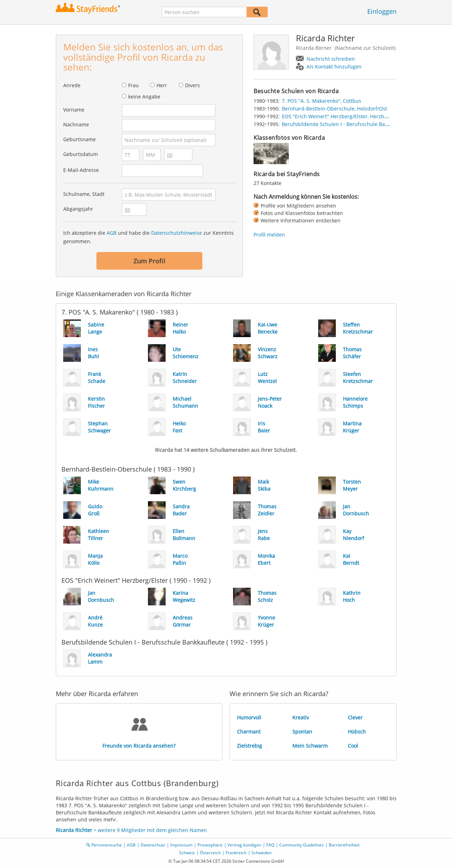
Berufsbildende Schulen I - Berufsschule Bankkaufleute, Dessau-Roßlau (366, 124)
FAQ (270, 845)
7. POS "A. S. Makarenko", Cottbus (322, 101)
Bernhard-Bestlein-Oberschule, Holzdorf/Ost (334, 109)
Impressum (181, 845)
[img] (271, 154)
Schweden (261, 853)
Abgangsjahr (78, 209)
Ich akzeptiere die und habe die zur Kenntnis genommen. (148, 237)
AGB (112, 233)
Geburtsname (79, 139)
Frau (133, 85)
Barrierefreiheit (344, 845)
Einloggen (382, 11)
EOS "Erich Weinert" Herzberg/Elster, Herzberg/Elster (344, 116)
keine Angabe (144, 97)
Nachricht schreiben (331, 59)
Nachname (76, 124)
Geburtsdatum (81, 154)
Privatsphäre (210, 845)
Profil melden (269, 235)
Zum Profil (149, 261)
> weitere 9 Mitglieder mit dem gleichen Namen (131, 830)
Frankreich (236, 853)
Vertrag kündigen (244, 845)
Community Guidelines (302, 845)
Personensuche (107, 845)
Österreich (210, 853)
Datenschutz (153, 845)
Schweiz (187, 853)
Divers (192, 85)
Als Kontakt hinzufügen (334, 67)
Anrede (72, 85)
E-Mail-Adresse (81, 170)
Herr (162, 85)
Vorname (74, 110)
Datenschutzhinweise (177, 233)
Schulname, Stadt (84, 194)
